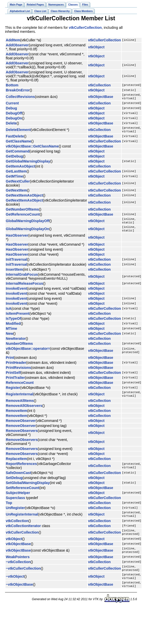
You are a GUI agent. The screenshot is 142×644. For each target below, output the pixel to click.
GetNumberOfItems (22, 211)
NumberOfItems (19, 348)
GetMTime (14, 178)
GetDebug (14, 158)
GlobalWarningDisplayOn (27, 232)
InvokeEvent (16, 292)
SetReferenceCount (23, 493)
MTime (11, 333)
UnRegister (15, 513)
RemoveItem (17, 416)
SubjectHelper (18, 498)
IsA (9, 312)
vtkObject (96, 47)
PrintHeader (16, 367)
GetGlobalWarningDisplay (28, 163)
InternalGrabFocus (22, 278)
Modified (13, 328)
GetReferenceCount (23, 216)
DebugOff (14, 114)
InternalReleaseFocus (24, 287)
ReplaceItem (16, 464)
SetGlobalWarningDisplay (28, 488)
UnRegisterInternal (22, 520)
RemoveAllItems (20, 406)
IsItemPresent (18, 317)
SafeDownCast (18, 478)
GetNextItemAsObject (24, 197)
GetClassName (19, 143)
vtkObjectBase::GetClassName (32, 148)
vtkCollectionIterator (23, 532)
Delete (11, 124)
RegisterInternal (20, 399)
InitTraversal (16, 263)
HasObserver (17, 239)
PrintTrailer (15, 382)
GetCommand (18, 153)
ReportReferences (21, 469)
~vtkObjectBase (19, 595)
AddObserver (17, 45)
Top (9, 508)
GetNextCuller (18, 183)
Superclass (15, 503)
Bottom (12, 85)
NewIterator (16, 343)
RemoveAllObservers (24, 411)
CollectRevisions (20, 97)
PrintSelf (13, 377)
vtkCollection (99, 85)
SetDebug (14, 483)
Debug (11, 109)
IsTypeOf (13, 323)
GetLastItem (16, 173)
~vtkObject (15, 586)
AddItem (13, 40)
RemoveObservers (22, 436)
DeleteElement (18, 131)
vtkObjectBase (101, 97)
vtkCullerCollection (85, 28)
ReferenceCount (20, 387)
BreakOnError (18, 90)
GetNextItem (16, 192)
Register (13, 392)
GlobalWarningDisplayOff (28, 223)
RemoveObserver (21, 426)
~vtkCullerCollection (23, 577)
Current (12, 104)
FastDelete (15, 138)
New (10, 338)
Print (10, 362)
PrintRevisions (18, 372)
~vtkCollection (18, 570)
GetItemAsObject (20, 168)
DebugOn (14, 119)
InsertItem (14, 273)
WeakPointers (18, 565)
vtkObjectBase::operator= (28, 353)
